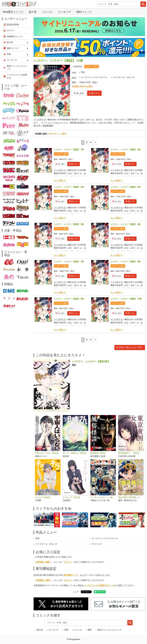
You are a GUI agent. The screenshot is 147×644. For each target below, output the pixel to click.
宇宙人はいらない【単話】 (47, 453)
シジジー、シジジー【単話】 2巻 (125, 150)
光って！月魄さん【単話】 (75, 453)
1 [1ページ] (83, 143)
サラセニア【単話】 (72, 497)
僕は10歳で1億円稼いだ (129, 497)
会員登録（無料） (44, 562)
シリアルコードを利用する (17, 76)
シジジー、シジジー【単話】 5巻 (69, 224)
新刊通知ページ (71, 575)
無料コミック (84, 12)
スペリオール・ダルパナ (124, 77)
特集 (66, 630)
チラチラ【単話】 (43, 497)
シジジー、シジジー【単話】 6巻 (125, 224)
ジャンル (47, 12)
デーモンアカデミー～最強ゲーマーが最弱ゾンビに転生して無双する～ (103, 497)
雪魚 (83, 72)
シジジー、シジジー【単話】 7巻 (69, 262)
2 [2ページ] (87, 143)
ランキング (64, 12)
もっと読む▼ (60, 181)
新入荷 (33, 12)
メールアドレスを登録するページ (99, 586)
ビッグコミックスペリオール (94, 77)
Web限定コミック (13, 12)
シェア (76, 592)
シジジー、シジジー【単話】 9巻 (69, 299)
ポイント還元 (92, 67)
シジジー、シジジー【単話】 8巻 (125, 262)
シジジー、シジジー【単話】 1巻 (69, 150)
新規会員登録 (13, 25)
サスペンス (97, 544)
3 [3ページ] (91, 143)
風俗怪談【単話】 (98, 453)
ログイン (68, 562)
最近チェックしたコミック (110, 630)
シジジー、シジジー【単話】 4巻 (125, 187)
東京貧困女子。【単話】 (129, 453)
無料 (90, 630)
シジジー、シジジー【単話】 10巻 (126, 299)
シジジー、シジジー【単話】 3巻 (69, 187)
